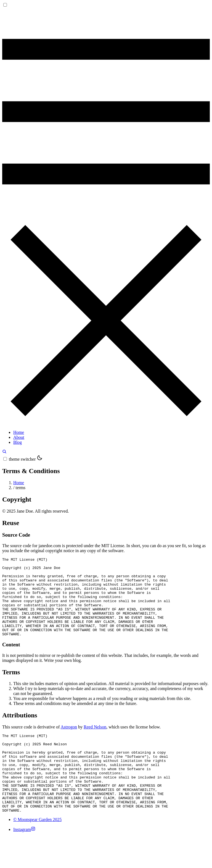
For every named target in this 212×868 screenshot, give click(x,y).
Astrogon (69, 743)
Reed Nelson (95, 743)
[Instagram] (24, 861)
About (19, 437)
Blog (18, 442)
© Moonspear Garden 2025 (37, 851)
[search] (4, 452)
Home (19, 432)
